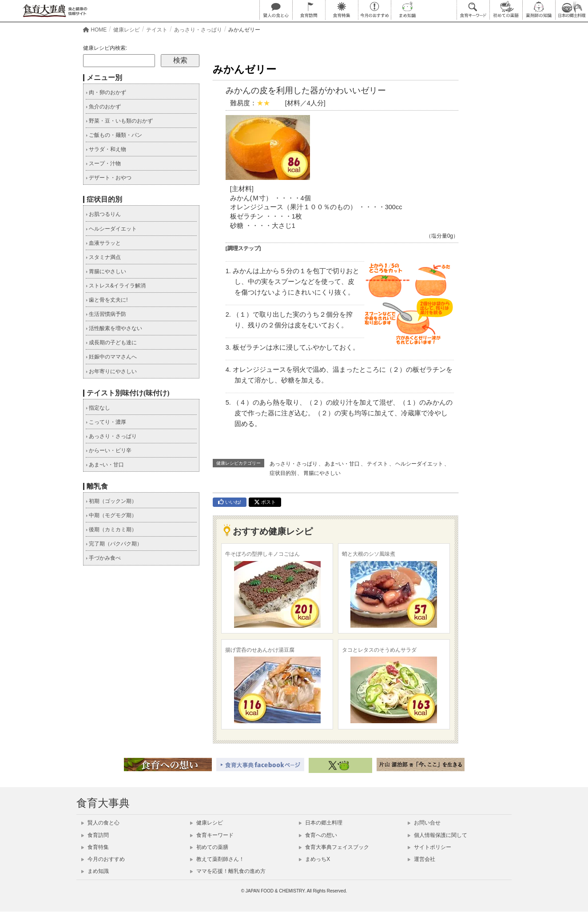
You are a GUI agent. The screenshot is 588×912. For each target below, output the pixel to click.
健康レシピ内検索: (105, 48)
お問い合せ (424, 823)
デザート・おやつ (109, 178)
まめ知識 (95, 871)
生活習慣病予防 (106, 314)
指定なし (98, 408)
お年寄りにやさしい (111, 371)
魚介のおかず (103, 107)
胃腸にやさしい (322, 473)
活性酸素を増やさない (114, 328)
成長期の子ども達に (111, 342)
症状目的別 (283, 473)
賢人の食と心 (100, 823)
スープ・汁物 (103, 163)
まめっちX (314, 859)
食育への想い (318, 835)
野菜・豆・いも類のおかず (119, 121)
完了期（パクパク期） (114, 544)
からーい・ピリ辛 (109, 450)
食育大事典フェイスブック (334, 847)
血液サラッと (103, 243)
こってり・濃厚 (106, 422)
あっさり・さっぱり (294, 464)
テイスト (377, 464)
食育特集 (95, 847)
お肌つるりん (103, 214)
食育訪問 (95, 835)
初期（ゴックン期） (111, 501)
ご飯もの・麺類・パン (114, 135)
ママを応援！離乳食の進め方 (228, 871)
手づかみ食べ (103, 558)
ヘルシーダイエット (419, 464)
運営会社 (421, 859)
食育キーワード (212, 835)
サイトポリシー (429, 847)
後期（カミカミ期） (111, 530)
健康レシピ (207, 823)
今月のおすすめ (103, 859)
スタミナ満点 (103, 257)
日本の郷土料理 (321, 823)
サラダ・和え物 (106, 149)
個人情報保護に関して (437, 835)
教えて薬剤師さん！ (217, 859)
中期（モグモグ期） (111, 515)
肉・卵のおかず (106, 92)
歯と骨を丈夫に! (107, 300)
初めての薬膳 (209, 847)
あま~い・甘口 (342, 464)
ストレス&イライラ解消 (116, 286)
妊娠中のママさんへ (111, 357)
